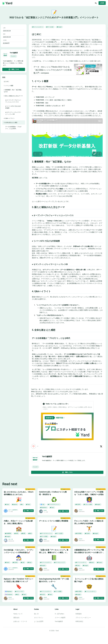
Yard (9, 3)
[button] (13, 56)
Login (102, 3)
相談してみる (14, 69)
